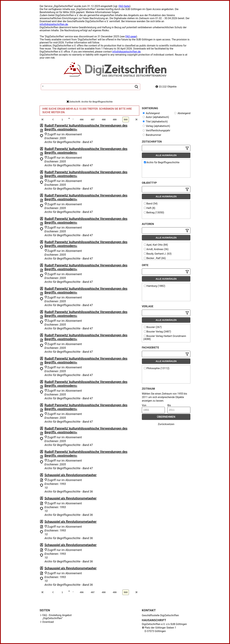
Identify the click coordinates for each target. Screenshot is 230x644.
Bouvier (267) (153, 327)
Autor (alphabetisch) (156, 117)
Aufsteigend (151, 113)
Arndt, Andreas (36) (156, 249)
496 (82, 120)
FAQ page (131, 36)
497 (93, 120)
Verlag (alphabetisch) (156, 126)
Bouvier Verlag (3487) (157, 332)
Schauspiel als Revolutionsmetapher (70, 475)
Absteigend (182, 113)
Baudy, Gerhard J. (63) (158, 254)
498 (104, 120)
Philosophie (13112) (157, 368)
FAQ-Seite (124, 6)
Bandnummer (152, 135)
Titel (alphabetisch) (155, 122)
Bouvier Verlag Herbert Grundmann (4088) (165, 338)
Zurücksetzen (166, 424)
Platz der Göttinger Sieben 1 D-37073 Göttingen (160, 629)
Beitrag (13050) (154, 213)
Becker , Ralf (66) (155, 258)
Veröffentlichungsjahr (156, 130)
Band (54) (151, 204)
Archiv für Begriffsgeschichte (162, 162)
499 (115, 120)
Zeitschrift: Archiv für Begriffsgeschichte (90, 102)
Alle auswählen (166, 155)
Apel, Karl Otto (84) (156, 245)
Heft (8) (150, 208)
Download (48, 622)
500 (126, 120)
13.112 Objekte (166, 87)
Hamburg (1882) (155, 286)
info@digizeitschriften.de (54, 24)
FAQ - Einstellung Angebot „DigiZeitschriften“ (57, 617)
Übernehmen (166, 417)
